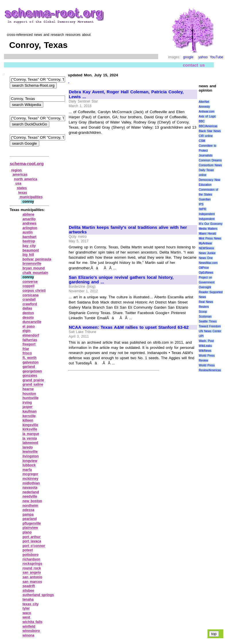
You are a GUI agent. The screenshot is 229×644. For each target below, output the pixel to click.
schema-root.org (27, 164)
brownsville (32, 264)
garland (29, 367)
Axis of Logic (207, 116)
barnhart (29, 237)
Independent (207, 214)
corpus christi (34, 291)
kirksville (30, 429)
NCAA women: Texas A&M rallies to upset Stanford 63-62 (129, 327)
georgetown (32, 371)
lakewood (30, 443)
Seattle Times (208, 321)
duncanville (32, 322)
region (16, 170)
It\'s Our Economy (210, 224)
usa (18, 183)
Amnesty (204, 107)
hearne (28, 389)
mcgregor (30, 474)
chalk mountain (35, 273)
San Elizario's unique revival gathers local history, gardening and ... (121, 280)
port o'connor (34, 546)
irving (27, 403)
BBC (202, 121)
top (214, 634)
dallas (27, 308)
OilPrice (204, 268)
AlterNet (204, 102)
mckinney (30, 479)
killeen (28, 420)
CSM (202, 141)
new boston (32, 501)
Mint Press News (210, 238)
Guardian (204, 199)
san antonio (32, 577)
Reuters (204, 307)
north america (26, 179)
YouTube (217, 57)
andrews (29, 223)
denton (28, 313)
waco (27, 613)
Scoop (203, 312)
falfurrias (30, 340)
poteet (28, 550)
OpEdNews (206, 273)
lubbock (29, 465)
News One (205, 258)
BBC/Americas (208, 126)
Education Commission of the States (208, 190)
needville (30, 496)
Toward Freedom (210, 326)
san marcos (32, 582)
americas (20, 175)
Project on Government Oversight (207, 282)
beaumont (31, 250)
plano (27, 532)
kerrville (29, 416)
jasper (27, 407)
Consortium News (210, 165)
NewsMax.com (208, 263)
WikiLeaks (205, 346)
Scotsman (205, 317)
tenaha (28, 599)
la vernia (30, 438)
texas (23, 193)
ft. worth (29, 358)
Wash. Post (206, 341)
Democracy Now (209, 180)
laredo (28, 447)
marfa (27, 470)
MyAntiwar (205, 243)
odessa (28, 510)
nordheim (30, 506)
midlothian (31, 483)
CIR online (205, 136)
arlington (30, 228)
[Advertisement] (117, 177)
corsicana (30, 295)
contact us (194, 65)
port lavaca (32, 541)
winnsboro (31, 631)
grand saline (33, 384)
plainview (30, 528)
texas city (30, 604)
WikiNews (205, 351)
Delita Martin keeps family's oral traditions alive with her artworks (128, 230)
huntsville (30, 398)
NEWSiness (206, 248)
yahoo (203, 57)
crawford (30, 304)
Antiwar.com (206, 112)
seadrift (29, 586)
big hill (28, 255)
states (22, 188)
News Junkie (207, 253)
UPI (201, 336)
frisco (27, 353)
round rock (32, 568)
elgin (26, 331)
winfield (29, 626)
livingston (31, 456)
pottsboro (30, 555)
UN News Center (210, 331)
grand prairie (33, 380)
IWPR (202, 209)
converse (30, 282)
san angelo (32, 573)
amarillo (29, 219)
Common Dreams (210, 160)
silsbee (28, 591)
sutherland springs (38, 595)
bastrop (29, 241)
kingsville (30, 425)
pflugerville (32, 523)
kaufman (29, 411)
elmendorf (31, 335)
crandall (29, 299)
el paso (29, 326)
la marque (31, 434)
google (188, 57)
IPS (201, 204)
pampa (28, 515)
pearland (30, 519)
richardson (31, 559)
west (26, 617)
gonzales (30, 376)
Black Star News (210, 131)
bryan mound (34, 268)
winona (28, 635)
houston (29, 394)
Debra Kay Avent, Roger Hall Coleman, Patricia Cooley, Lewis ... (126, 94)
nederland (31, 492)
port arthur (31, 537)
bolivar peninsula (37, 259)
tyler (26, 608)
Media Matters (208, 229)
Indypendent (207, 219)
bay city (29, 246)
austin (27, 232)
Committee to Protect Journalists (207, 151)
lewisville (30, 452)
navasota (30, 488)
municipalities (31, 197)
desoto (28, 318)
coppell (28, 286)
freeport (29, 344)
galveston (30, 362)
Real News (206, 302)
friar (26, 349)
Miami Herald (207, 234)
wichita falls (32, 622)
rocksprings (32, 564)
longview (30, 461)
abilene (28, 214)
